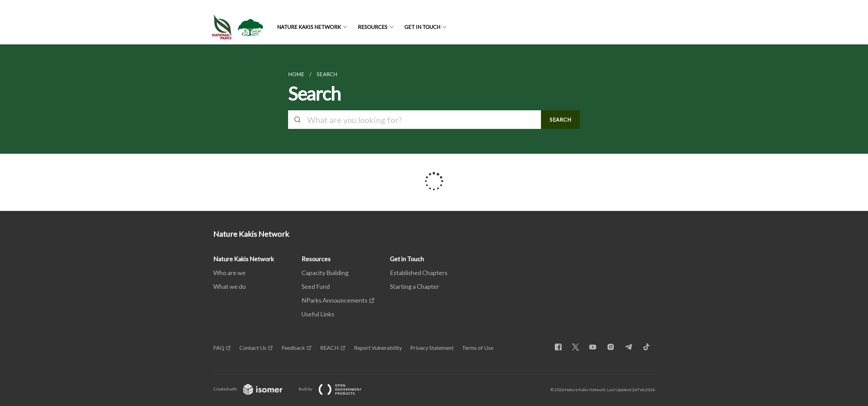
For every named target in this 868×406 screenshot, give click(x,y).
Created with (253, 389)
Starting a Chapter (415, 286)
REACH (329, 348)
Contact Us (253, 348)
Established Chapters (419, 273)
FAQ (219, 348)
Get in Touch (422, 27)
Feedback (293, 348)
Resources (373, 27)
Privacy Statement (432, 348)
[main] (434, 128)
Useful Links (318, 314)
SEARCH (560, 120)
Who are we (229, 273)
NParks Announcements (334, 300)
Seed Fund (316, 286)
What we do (229, 286)
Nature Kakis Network (309, 27)
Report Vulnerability (378, 348)
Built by (336, 389)
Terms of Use (478, 348)
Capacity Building (325, 273)
